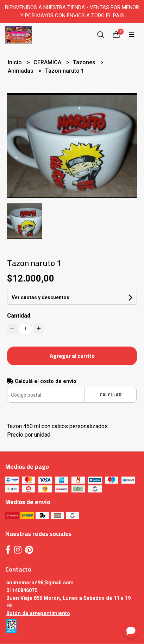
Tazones (85, 62)
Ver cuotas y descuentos (40, 297)
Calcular (111, 395)
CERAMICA (48, 62)
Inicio (15, 62)
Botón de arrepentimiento (38, 613)
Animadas (21, 71)
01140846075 (22, 590)
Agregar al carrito (72, 356)
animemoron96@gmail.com (40, 583)
